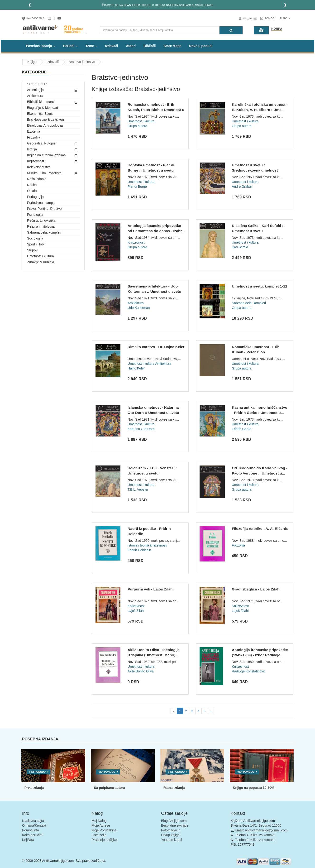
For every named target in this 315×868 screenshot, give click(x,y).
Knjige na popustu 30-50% (253, 788)
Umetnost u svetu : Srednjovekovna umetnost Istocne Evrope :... (255, 170)
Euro (285, 18)
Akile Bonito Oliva (141, 671)
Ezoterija (33, 131)
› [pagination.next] (211, 711)
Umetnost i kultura (41, 256)
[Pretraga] (231, 30)
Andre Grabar (242, 187)
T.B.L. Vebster (138, 489)
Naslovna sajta (33, 821)
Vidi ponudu (37, 772)
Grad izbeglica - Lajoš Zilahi (256, 589)
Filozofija (34, 137)
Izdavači (111, 46)
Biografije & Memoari (43, 108)
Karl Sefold (240, 247)
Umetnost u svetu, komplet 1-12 (260, 286)
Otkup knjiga (170, 835)
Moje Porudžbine (104, 830)
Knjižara (28, 840)
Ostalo (32, 191)
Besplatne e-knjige (175, 825)
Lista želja (99, 835)
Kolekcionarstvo (39, 167)
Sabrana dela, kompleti (44, 232)
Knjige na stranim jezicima (46, 155)
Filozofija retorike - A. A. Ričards (260, 529)
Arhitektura (35, 96)
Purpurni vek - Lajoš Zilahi (151, 589)
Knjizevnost (36, 161)
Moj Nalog (99, 821)
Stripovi (33, 250)
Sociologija (35, 238)
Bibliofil (150, 46)
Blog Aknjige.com (174, 821)
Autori (131, 46)
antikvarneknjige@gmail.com (266, 830)
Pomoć (270, 18)
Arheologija (35, 90)
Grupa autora (137, 126)
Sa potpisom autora (109, 788)
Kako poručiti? (33, 835)
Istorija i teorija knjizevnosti (147, 545)
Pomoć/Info (31, 830)
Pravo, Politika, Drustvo (44, 209)
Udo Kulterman (139, 308)
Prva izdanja (34, 788)
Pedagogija (35, 197)
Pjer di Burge (137, 187)
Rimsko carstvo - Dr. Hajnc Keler (156, 347)
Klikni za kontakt (262, 835)
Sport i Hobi (36, 244)
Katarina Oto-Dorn (141, 429)
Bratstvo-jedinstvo (82, 62)
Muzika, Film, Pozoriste (44, 173)
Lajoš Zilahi (136, 611)
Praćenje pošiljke (104, 840)
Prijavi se (250, 19)
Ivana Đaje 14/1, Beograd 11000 (257, 825)
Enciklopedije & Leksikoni (46, 120)
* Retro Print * (37, 84)
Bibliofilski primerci (41, 102)
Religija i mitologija (41, 226)
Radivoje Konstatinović (249, 671)
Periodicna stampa (41, 203)
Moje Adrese (101, 825)
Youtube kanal (172, 840)
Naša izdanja (37, 179)
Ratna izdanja (174, 788)
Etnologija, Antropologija (45, 125)
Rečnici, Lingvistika (41, 221)
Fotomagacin (171, 830)
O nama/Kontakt (34, 825)
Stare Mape (172, 46)
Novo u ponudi (201, 46)
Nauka (32, 185)
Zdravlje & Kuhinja (41, 262)
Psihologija (35, 215)
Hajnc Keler (136, 368)
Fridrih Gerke (242, 429)
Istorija (32, 149)
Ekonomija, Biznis (40, 114)
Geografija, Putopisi (42, 143)
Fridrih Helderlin (139, 550)
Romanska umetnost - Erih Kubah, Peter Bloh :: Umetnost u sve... (156, 110)
